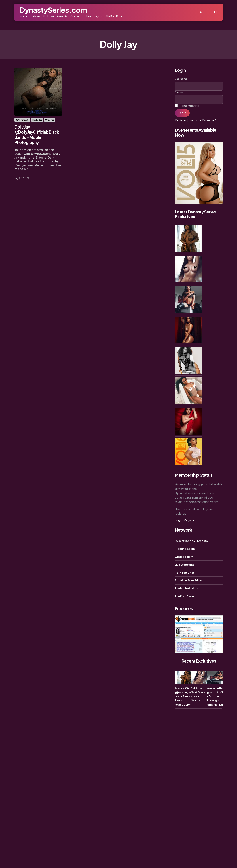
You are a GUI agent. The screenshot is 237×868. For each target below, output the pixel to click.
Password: (181, 92)
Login (178, 520)
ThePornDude (184, 596)
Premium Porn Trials (188, 580)
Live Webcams (184, 564)
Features (37, 120)
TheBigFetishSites (187, 588)
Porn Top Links (185, 572)
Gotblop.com (184, 557)
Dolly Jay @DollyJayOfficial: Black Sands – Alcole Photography (36, 134)
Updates (50, 120)
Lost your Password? (202, 120)
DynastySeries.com (53, 10)
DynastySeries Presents (191, 541)
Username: (182, 79)
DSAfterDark (22, 120)
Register (181, 120)
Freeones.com (185, 549)
